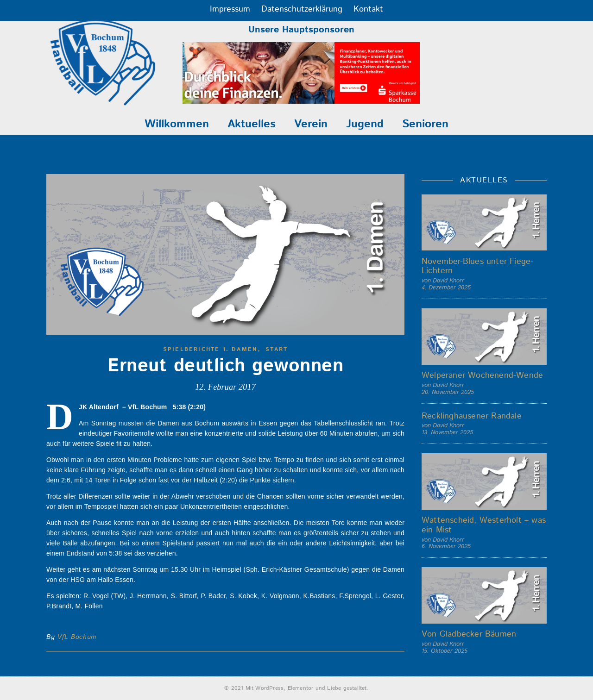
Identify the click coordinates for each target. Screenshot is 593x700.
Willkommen (177, 124)
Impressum (230, 9)
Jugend (365, 124)
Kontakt (368, 9)
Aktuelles (252, 124)
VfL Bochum (77, 637)
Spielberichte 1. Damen (210, 349)
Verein (311, 124)
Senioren (425, 124)
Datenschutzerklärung (302, 9)
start (277, 349)
